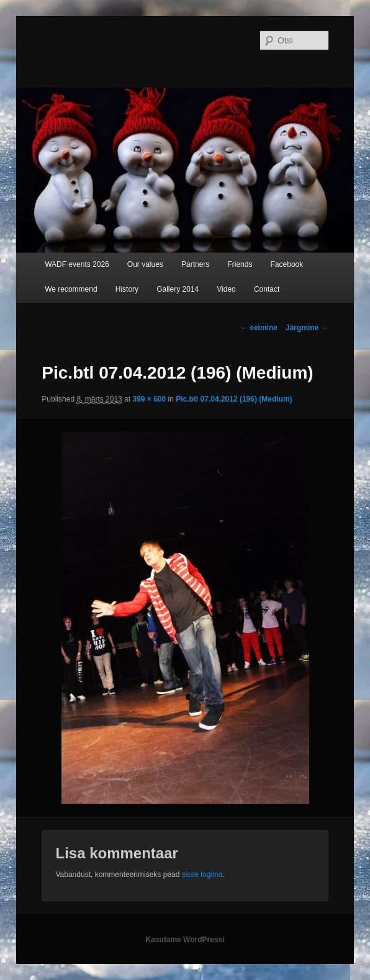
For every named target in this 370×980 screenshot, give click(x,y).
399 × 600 (149, 399)
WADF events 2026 (77, 264)
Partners (195, 264)
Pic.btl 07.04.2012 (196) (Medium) (234, 399)
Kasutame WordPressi (185, 940)
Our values (145, 264)
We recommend (71, 289)
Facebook (287, 264)
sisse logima (202, 874)
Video (226, 289)
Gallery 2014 (178, 289)
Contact (267, 289)
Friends (240, 264)
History (127, 289)
